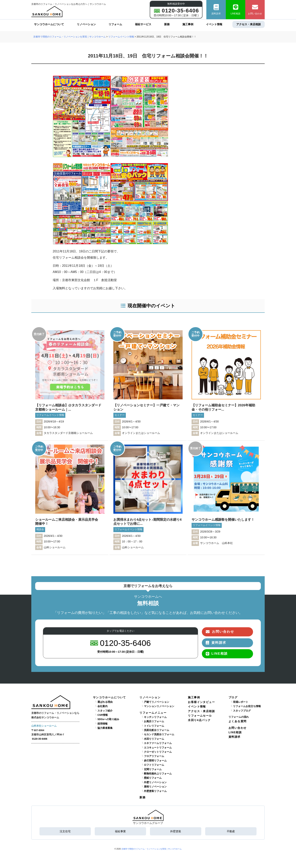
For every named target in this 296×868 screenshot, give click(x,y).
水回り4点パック (199, 720)
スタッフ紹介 (105, 711)
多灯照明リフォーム (155, 761)
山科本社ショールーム (44, 726)
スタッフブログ (242, 711)
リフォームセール (200, 716)
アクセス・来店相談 (249, 24)
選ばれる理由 (105, 702)
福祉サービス (143, 24)
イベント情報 (214, 24)
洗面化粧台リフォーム (157, 730)
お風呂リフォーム (154, 721)
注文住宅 (65, 831)
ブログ (233, 697)
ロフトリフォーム (154, 765)
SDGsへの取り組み (108, 719)
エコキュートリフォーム (158, 748)
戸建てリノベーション (157, 702)
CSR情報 (103, 715)
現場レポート (241, 702)
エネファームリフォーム (158, 743)
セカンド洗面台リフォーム (159, 734)
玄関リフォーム (153, 769)
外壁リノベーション (155, 782)
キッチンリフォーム (155, 717)
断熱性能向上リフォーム (158, 774)
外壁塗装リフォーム (155, 791)
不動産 (231, 831)
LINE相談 (236, 10)
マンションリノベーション (159, 706)
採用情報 (102, 724)
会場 (39, 433)
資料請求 (216, 10)
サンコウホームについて (49, 24)
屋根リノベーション (155, 787)
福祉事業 (120, 831)
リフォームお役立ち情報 (247, 706)
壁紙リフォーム (153, 778)
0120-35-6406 (40, 739)
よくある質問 (237, 721)
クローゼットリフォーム (158, 752)
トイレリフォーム (154, 726)
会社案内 (102, 706)
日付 (39, 422)
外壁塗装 (176, 831)
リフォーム (115, 24)
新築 (167, 24)
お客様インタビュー (201, 702)
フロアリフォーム (154, 756)
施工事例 (188, 24)
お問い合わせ (255, 10)
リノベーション (86, 24)
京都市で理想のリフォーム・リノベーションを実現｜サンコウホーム (152, 849)
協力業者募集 (105, 728)
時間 (39, 427)
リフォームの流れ (239, 717)
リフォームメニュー (153, 713)
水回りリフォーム (154, 739)
